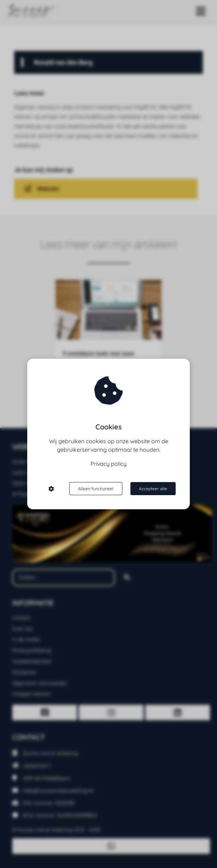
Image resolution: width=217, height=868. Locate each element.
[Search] (127, 577)
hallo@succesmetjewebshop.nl (58, 791)
